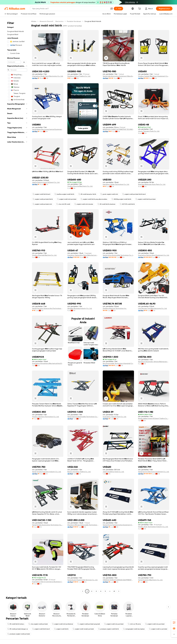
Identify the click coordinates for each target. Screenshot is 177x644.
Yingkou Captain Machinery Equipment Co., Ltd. (154, 76)
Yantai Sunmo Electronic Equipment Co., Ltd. (154, 472)
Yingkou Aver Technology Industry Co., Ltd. (153, 527)
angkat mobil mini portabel (67, 199)
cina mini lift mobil (63, 204)
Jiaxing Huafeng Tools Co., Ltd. (113, 472)
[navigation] (17, 307)
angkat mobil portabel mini (42, 204)
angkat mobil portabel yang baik (89, 624)
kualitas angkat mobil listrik (64, 194)
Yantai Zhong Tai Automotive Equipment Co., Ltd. (118, 525)
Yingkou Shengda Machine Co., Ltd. (44, 255)
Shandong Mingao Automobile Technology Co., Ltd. (83, 525)
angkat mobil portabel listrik (43, 199)
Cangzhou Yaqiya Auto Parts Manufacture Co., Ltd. (83, 255)
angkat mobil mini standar (84, 204)
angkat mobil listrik (61, 629)
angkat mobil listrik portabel (146, 199)
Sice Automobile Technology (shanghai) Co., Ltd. (118, 363)
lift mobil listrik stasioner (107, 204)
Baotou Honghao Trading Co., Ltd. (79, 472)
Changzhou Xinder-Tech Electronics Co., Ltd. (48, 76)
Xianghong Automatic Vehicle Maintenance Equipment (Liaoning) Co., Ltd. (154, 362)
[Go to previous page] (83, 591)
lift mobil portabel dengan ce (18, 629)
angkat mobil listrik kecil (41, 194)
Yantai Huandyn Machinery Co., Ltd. (150, 580)
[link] (174, 623)
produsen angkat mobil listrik (108, 629)
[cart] (140, 9)
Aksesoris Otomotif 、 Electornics (52, 21)
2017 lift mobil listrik (127, 204)
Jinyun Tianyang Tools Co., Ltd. (149, 131)
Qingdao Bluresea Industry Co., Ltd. (80, 308)
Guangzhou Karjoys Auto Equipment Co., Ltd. (154, 255)
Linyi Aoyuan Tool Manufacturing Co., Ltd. (153, 308)
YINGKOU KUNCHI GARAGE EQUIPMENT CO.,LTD (118, 580)
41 (114, 591)
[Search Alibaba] (70, 9)
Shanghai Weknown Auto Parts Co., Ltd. (152, 184)
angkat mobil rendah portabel (83, 629)
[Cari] (118, 9)
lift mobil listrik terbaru (16, 624)
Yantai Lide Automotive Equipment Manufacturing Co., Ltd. (118, 76)
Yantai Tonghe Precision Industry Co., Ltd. (47, 472)
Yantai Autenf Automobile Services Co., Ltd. (83, 580)
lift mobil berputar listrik (87, 194)
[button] (112, 9)
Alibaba (34, 21)
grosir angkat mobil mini (109, 194)
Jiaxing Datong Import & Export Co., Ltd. (46, 182)
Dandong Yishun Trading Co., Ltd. (79, 76)
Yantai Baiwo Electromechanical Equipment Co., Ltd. (48, 129)
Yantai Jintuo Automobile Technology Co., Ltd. (118, 255)
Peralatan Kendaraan (74, 21)
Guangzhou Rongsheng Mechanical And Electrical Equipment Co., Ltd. (48, 363)
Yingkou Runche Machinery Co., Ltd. (80, 186)
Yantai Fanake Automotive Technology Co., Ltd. (48, 525)
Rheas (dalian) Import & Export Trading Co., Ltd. (154, 418)
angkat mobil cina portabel (114, 624)
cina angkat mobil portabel (38, 624)
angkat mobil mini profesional (63, 624)
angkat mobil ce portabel (158, 629)
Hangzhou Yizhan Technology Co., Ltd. (116, 184)
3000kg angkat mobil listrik (121, 199)
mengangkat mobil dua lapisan (134, 629)
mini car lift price (134, 624)
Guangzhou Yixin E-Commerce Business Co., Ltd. (48, 582)
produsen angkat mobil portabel (19, 634)
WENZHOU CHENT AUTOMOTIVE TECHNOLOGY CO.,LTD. (118, 129)
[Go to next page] (119, 591)
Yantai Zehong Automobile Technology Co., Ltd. (83, 417)
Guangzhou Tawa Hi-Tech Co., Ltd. (115, 417)
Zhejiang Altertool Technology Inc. (115, 308)
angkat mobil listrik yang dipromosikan (94, 199)
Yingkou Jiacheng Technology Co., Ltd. (46, 417)
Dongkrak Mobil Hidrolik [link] (93, 21)
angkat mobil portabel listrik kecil (134, 194)
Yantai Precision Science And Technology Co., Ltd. (48, 308)
